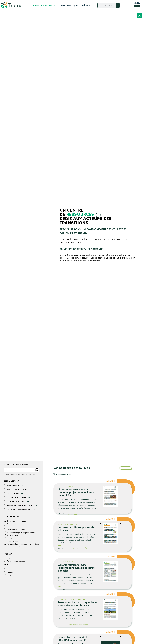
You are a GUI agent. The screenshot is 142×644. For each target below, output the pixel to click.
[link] (140, 16)
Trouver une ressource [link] (44, 5)
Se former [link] (86, 5)
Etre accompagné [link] (68, 5)
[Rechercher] (118, 5)
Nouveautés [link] (126, 468)
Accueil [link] (7, 464)
